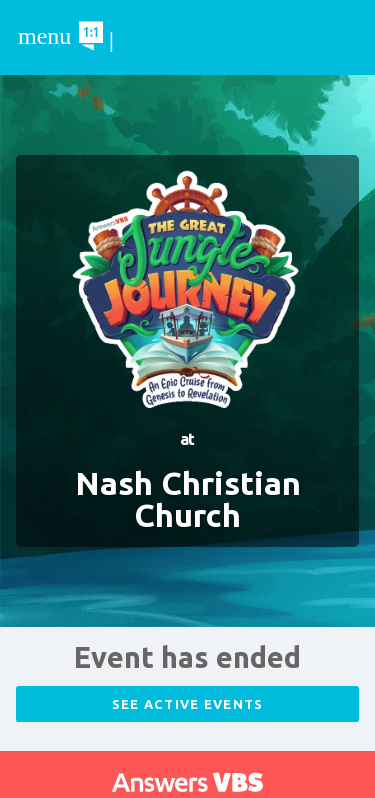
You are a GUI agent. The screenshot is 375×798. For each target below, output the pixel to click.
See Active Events (188, 704)
